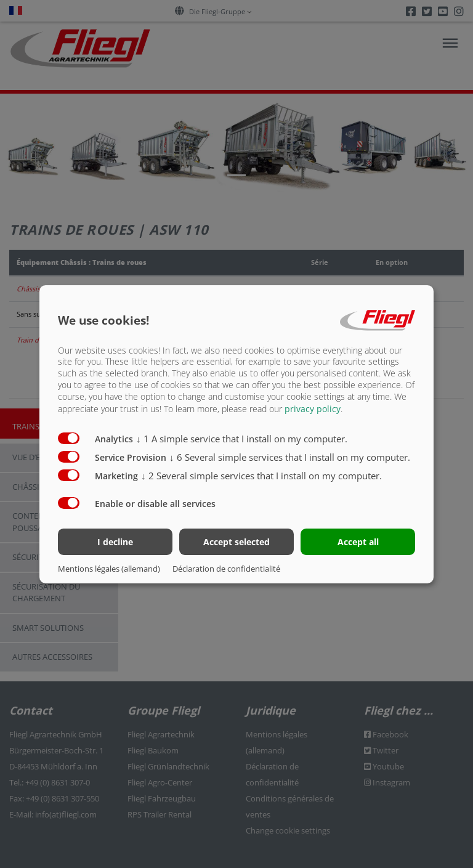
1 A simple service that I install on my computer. (242, 439)
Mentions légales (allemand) (109, 569)
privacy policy (313, 409)
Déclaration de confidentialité (226, 569)
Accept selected (236, 542)
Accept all (358, 542)
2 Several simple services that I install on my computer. (261, 476)
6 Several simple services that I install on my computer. (290, 457)
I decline (115, 542)
